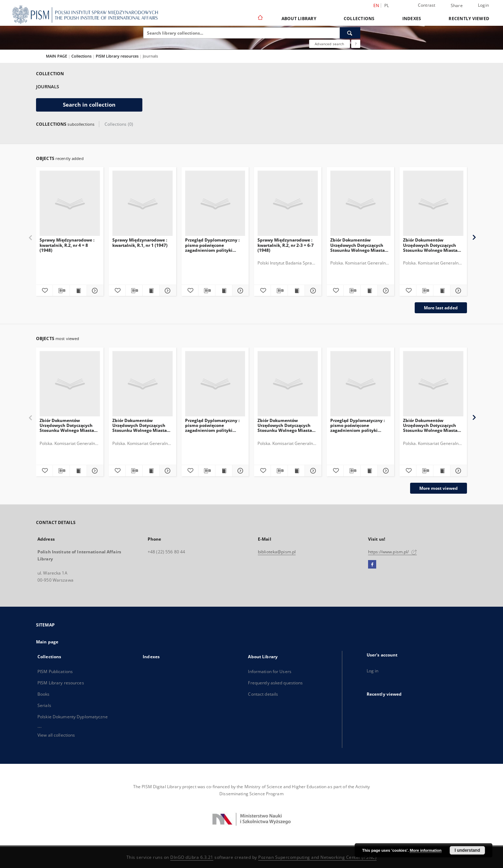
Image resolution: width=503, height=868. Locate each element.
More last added (441, 308)
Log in (373, 671)
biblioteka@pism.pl (277, 552)
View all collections (56, 735)
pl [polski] (387, 5)
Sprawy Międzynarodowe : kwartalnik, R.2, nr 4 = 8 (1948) (67, 245)
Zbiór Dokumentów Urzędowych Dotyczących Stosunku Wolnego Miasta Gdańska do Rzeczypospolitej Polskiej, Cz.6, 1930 (430, 245)
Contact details (263, 694)
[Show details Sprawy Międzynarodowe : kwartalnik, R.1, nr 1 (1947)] (167, 291)
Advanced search (329, 44)
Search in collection (89, 105)
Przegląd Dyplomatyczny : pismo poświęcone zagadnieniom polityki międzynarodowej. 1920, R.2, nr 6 (215, 245)
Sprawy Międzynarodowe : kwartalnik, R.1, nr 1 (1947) (140, 242)
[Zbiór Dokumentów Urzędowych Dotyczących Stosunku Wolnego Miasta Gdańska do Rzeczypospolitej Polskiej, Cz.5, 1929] (70, 384)
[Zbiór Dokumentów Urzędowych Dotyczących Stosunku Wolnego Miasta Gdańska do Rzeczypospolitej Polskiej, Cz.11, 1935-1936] (360, 204)
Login (483, 5)
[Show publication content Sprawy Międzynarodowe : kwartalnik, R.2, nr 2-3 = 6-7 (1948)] (296, 291)
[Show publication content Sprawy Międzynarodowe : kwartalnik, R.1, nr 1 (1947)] (151, 291)
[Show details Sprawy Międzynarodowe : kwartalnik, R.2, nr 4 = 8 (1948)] (94, 291)
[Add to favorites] (44, 291)
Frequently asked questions (275, 683)
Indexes (412, 19)
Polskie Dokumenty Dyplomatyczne (73, 717)
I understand (467, 850)
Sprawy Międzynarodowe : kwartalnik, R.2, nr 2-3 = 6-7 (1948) (286, 245)
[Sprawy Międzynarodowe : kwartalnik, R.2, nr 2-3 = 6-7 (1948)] (288, 204)
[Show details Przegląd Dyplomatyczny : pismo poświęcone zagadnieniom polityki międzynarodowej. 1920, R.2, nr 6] (240, 291)
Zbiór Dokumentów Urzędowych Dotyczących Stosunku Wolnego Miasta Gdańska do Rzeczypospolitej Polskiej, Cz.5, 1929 (67, 425)
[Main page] (260, 18)
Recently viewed (469, 19)
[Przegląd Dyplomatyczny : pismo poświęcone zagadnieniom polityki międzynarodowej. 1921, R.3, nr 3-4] (360, 384)
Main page (47, 642)
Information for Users (270, 671)
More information (426, 850)
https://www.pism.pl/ (392, 552)
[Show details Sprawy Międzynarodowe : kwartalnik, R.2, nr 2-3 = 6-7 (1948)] (312, 291)
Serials (44, 705)
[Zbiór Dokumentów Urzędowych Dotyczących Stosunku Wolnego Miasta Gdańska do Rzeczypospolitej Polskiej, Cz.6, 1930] (433, 204)
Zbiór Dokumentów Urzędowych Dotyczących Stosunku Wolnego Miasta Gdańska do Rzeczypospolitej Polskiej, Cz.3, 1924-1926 (430, 425)
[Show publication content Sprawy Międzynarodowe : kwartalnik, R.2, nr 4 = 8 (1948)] (78, 291)
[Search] (350, 33)
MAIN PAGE (57, 56)
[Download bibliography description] (61, 291)
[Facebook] (372, 565)
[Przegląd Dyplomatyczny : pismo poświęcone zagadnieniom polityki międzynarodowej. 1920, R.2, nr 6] (215, 204)
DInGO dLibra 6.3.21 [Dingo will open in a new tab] (192, 857)
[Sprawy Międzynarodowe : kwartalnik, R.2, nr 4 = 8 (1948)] (70, 204)
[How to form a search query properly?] (356, 44)
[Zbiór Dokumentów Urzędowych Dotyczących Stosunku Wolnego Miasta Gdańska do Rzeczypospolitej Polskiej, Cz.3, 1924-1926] (433, 384)
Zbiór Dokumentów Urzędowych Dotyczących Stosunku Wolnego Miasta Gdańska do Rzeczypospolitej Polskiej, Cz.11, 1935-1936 (357, 245)
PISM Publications (55, 671)
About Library (299, 19)
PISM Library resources (118, 56)
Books (44, 694)
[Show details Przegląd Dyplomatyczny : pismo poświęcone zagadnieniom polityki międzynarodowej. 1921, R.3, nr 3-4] (385, 471)
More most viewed (439, 488)
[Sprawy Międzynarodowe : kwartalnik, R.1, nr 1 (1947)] (143, 204)
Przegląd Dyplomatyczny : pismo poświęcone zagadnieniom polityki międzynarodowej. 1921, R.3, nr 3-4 (360, 425)
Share (457, 6)
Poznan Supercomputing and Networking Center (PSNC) (317, 857)
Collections (359, 19)
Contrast (427, 5)
